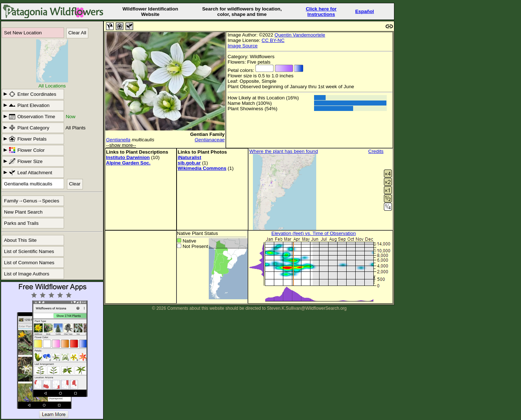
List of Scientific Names (29, 251)
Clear (75, 184)
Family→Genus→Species (32, 201)
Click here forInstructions (321, 12)
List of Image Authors (27, 274)
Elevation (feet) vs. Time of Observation (314, 233)
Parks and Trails (21, 223)
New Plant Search (23, 212)
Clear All (77, 33)
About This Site (20, 240)
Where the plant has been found (284, 151)
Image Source (243, 46)
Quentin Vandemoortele (300, 35)
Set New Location (23, 33)
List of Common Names (29, 263)
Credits (376, 151)
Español (365, 11)
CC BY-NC (273, 40)
